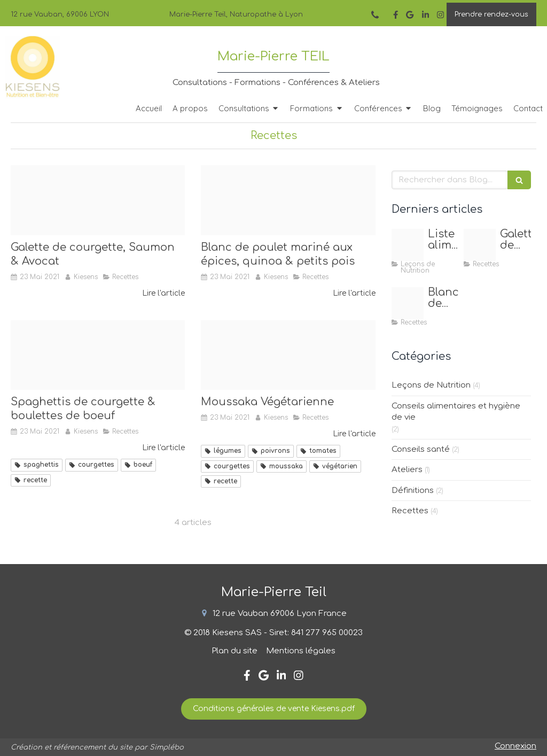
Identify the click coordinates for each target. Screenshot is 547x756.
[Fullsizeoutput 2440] (98, 200)
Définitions (413, 491)
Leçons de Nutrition (431, 385)
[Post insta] (288, 200)
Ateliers (407, 470)
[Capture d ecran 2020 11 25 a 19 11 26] (408, 245)
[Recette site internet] (98, 355)
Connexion (515, 746)
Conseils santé (421, 449)
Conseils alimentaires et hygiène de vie (456, 412)
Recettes (410, 511)
